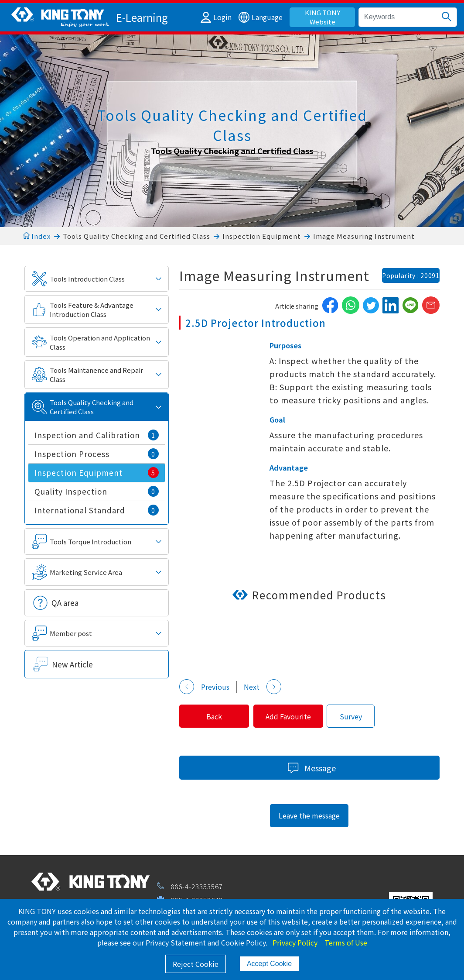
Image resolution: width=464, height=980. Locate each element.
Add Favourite (300, 716)
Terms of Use (346, 942)
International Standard (97, 510)
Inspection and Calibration (97, 435)
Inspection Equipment (262, 236)
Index (37, 236)
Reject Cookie (196, 964)
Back (218, 716)
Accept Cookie (269, 964)
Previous (204, 687)
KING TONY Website (322, 17)
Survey (366, 716)
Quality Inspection (97, 491)
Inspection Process (97, 454)
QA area (65, 603)
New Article (72, 664)
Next (263, 687)
